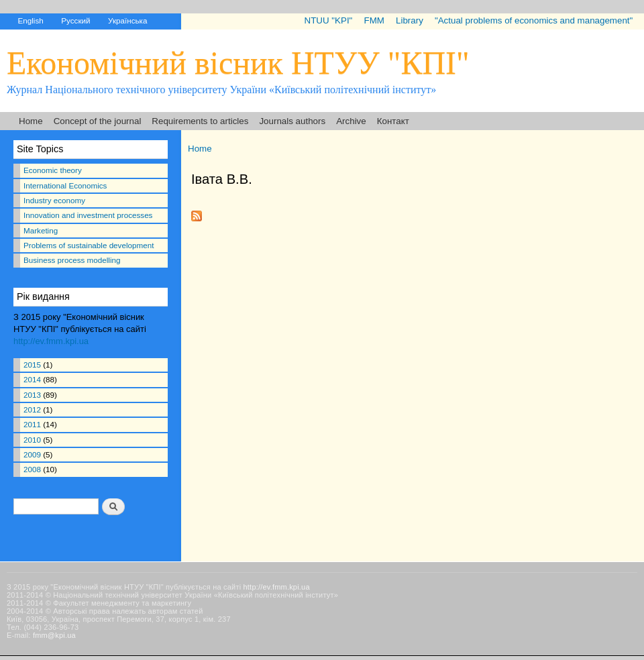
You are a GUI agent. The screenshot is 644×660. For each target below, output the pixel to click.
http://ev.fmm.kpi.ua (51, 341)
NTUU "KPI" (329, 20)
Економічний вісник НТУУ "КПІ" (238, 63)
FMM (374, 20)
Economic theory (53, 170)
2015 (32, 365)
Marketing (41, 230)
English (30, 20)
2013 (32, 395)
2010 (32, 440)
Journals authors (292, 121)
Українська (127, 20)
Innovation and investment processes (88, 215)
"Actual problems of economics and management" (534, 20)
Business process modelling (72, 260)
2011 (32, 424)
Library (410, 20)
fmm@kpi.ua (54, 635)
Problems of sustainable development (89, 245)
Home (31, 121)
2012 (32, 409)
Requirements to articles (200, 121)
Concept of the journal (98, 121)
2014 (32, 379)
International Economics (65, 185)
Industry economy (54, 200)
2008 (32, 469)
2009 (32, 454)
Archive (351, 121)
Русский (75, 20)
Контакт (393, 121)
